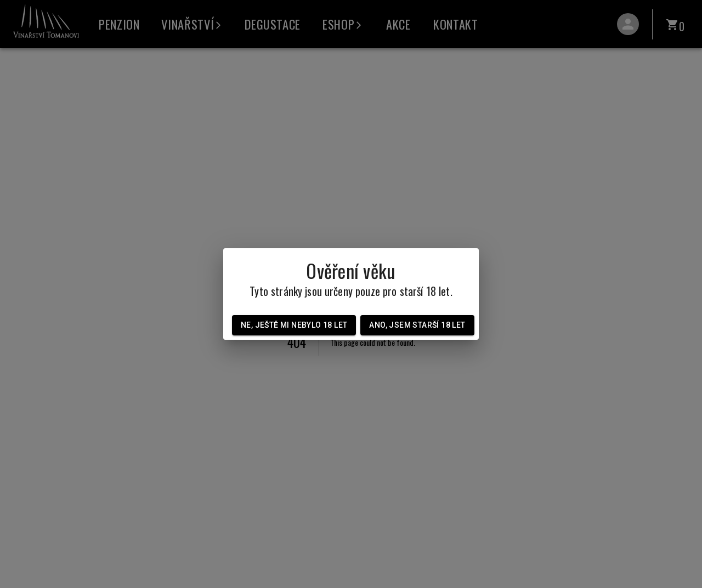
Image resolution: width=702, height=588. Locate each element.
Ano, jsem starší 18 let (417, 325)
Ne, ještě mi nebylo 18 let (294, 325)
